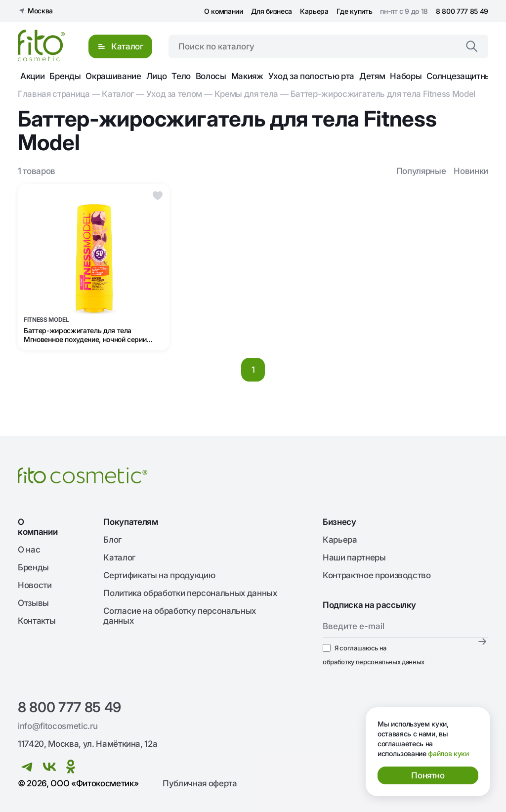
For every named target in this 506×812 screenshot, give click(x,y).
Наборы (406, 76)
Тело (181, 76)
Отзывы (33, 603)
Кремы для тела (246, 94)
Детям (372, 76)
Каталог (118, 94)
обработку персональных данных (374, 662)
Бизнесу (339, 522)
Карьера (314, 11)
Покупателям (130, 522)
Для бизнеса (272, 11)
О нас (29, 550)
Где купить (355, 11)
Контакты (37, 621)
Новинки (471, 171)
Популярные (421, 171)
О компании (224, 11)
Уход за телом (174, 94)
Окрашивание (113, 76)
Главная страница (54, 94)
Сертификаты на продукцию (159, 575)
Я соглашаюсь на (374, 655)
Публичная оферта (200, 783)
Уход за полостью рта (311, 76)
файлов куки (448, 753)
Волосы (211, 76)
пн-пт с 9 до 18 (404, 11)
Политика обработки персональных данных (190, 593)
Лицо (157, 76)
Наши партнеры (354, 557)
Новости (35, 585)
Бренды (65, 76)
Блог (112, 540)
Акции (32, 76)
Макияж (247, 76)
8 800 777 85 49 (462, 11)
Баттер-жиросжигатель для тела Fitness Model (383, 94)
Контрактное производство (377, 575)
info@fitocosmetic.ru (58, 726)
